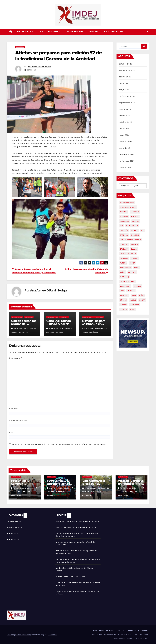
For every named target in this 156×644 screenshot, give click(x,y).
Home (95, 631)
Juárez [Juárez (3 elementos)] (123, 272)
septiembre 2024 (127, 103)
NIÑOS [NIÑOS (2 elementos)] (142, 295)
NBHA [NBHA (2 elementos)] (134, 295)
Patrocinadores (119, 639)
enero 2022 (124, 148)
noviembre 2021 (127, 161)
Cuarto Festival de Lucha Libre (70, 577)
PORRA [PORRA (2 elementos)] (142, 300)
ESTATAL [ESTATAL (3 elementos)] (134, 258)
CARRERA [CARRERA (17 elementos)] (124, 235)
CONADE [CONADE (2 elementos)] (135, 244)
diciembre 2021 (126, 154)
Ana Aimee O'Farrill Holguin (39, 67)
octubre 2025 (125, 64)
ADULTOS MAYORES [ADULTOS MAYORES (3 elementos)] (128, 207)
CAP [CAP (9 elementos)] (143, 230)
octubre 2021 (125, 167)
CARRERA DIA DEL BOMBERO (137, 631)
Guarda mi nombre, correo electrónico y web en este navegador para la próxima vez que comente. (59, 444)
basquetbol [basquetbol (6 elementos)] (124, 221)
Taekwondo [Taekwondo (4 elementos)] (134, 305)
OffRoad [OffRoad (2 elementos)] (123, 300)
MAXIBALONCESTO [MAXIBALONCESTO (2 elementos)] (127, 281)
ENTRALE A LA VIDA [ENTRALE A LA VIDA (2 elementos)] (128, 254)
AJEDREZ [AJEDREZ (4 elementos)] (124, 212)
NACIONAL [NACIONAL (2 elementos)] (124, 295)
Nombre (14, 409)
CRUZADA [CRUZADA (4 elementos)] (124, 249)
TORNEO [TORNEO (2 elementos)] (123, 309)
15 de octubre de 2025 (24, 488)
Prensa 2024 (20, 47)
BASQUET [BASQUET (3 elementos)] (135, 216)
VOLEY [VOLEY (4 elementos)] (133, 309)
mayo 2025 (124, 90)
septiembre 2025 (127, 70)
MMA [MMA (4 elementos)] (122, 291)
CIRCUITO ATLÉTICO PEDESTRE (104, 635)
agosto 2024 (125, 109)
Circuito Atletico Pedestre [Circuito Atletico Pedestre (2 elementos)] (130, 240)
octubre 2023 (125, 122)
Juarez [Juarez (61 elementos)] (137, 268)
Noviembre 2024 (17, 317)
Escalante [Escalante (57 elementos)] (124, 258)
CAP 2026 (93, 32)
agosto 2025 (125, 77)
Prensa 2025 (16, 477)
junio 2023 (124, 129)
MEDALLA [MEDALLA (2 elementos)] (137, 286)
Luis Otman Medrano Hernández (24, 492)
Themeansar (52, 635)
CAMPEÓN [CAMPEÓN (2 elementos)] (124, 230)
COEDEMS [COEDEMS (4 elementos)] (124, 244)
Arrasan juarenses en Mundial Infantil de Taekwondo (132, 484)
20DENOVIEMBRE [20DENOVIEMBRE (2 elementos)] (127, 203)
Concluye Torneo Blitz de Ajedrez (58, 322)
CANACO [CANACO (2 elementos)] (135, 230)
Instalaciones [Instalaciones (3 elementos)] (125, 268)
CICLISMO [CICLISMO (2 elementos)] (135, 235)
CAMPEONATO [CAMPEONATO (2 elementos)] (132, 226)
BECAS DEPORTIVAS (113, 32)
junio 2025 (124, 83)
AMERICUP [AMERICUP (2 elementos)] (135, 212)
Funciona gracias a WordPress (18, 635)
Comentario (16, 358)
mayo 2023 (124, 135)
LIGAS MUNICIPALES (50, 32)
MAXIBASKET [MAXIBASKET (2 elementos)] (125, 286)
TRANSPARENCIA (75, 32)
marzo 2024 (125, 116)
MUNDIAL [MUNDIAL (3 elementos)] (131, 291)
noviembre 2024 (127, 96)
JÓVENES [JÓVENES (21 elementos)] (132, 272)
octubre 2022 (125, 142)
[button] (148, 32)
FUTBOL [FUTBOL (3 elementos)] (123, 263)
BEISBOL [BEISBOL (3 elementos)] (136, 221)
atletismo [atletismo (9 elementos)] (124, 216)
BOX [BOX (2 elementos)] (122, 226)
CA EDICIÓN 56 (14, 521)
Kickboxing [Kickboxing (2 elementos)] (124, 277)
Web (11, 432)
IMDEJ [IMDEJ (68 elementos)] (132, 263)
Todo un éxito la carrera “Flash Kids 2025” (60, 484)
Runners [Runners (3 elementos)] (123, 305)
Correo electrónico (19, 421)
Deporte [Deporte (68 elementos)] (134, 249)
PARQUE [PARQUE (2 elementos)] (133, 300)
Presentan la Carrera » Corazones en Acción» (77, 521)
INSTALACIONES (26, 32)
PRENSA (130, 639)
